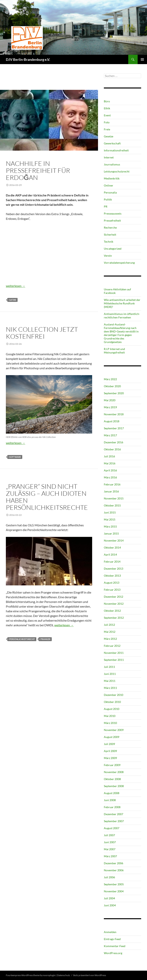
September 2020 (114, 393)
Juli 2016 (109, 456)
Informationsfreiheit (116, 150)
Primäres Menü (142, 59)
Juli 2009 (109, 744)
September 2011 (114, 660)
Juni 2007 (110, 842)
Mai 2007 (110, 849)
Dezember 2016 (114, 442)
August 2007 (112, 828)
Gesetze (109, 136)
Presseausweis (113, 213)
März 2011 (110, 688)
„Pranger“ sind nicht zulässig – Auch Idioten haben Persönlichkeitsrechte (47, 497)
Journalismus (15, 157)
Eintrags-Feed (112, 939)
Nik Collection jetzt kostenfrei (42, 333)
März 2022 (110, 379)
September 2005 (114, 884)
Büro (107, 101)
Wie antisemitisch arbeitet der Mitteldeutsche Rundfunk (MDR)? (122, 303)
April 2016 (110, 470)
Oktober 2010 (112, 702)
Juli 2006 (109, 877)
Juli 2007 (109, 835)
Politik (30, 157)
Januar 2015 (111, 533)
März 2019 (110, 407)
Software (15, 457)
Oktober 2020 (112, 386)
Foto (9, 323)
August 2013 (112, 583)
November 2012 (114, 604)
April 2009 (110, 751)
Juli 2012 (109, 625)
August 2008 (112, 793)
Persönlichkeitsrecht (22, 639)
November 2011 (114, 653)
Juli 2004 (109, 898)
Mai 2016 (110, 463)
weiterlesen (16, 286)
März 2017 (110, 435)
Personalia (110, 192)
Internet (109, 157)
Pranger (45, 639)
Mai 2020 (110, 400)
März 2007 (110, 856)
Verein (108, 256)
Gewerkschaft (112, 143)
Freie (107, 129)
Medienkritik (112, 178)
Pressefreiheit (45, 157)
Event (107, 115)
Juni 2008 (110, 800)
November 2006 (114, 870)
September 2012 (114, 618)
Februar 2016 (112, 484)
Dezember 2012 (114, 597)
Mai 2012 (110, 632)
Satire (13, 300)
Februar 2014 (112, 562)
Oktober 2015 (112, 505)
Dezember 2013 (114, 569)
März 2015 (110, 526)
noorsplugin (49, 975)
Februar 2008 (112, 807)
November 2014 (114, 540)
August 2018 (112, 421)
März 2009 (110, 758)
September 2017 (114, 428)
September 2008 (114, 786)
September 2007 (114, 821)
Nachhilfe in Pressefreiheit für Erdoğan (38, 170)
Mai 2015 (110, 519)
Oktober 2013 (112, 576)
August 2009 (112, 737)
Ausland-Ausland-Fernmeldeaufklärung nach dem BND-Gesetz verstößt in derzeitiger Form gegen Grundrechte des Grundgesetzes (121, 333)
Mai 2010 (110, 716)
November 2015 (114, 498)
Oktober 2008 (112, 779)
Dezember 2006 (114, 863)
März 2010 (110, 723)
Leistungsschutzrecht (117, 171)
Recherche (110, 228)
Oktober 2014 (112, 547)
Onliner (109, 185)
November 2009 (114, 730)
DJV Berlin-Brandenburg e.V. (28, 59)
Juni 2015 (110, 512)
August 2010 (112, 709)
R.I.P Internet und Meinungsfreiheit (114, 351)
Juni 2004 (110, 905)
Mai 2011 (110, 681)
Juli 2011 (109, 667)
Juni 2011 (110, 674)
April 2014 (110, 555)
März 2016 (110, 477)
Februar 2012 (112, 646)
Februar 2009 (112, 765)
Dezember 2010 (114, 695)
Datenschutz (64, 975)
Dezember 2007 (114, 814)
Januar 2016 (111, 491)
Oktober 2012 (112, 611)
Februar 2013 (112, 590)
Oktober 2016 (112, 449)
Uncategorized (113, 249)
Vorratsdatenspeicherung (119, 263)
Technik (19, 323)
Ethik (9, 480)
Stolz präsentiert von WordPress (90, 975)
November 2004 (114, 891)
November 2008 (114, 772)
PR (106, 206)
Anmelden (110, 932)
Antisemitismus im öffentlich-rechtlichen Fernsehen (122, 316)
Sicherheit (110, 235)
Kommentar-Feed (115, 946)
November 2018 (114, 414)
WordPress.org (113, 953)
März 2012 (110, 639)
